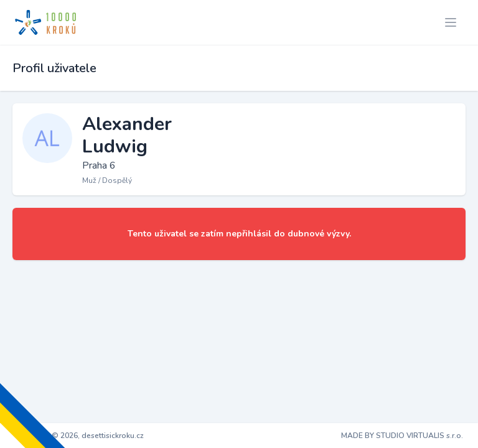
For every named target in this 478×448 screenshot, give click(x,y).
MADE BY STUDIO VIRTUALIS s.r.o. (402, 436)
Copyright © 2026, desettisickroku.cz (79, 436)
